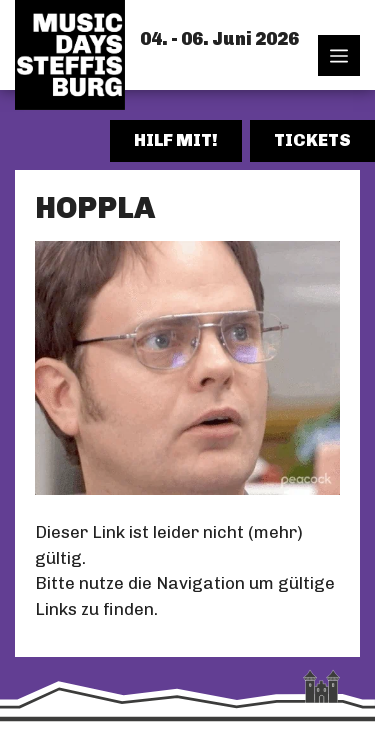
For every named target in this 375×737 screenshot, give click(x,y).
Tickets (312, 140)
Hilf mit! (176, 140)
